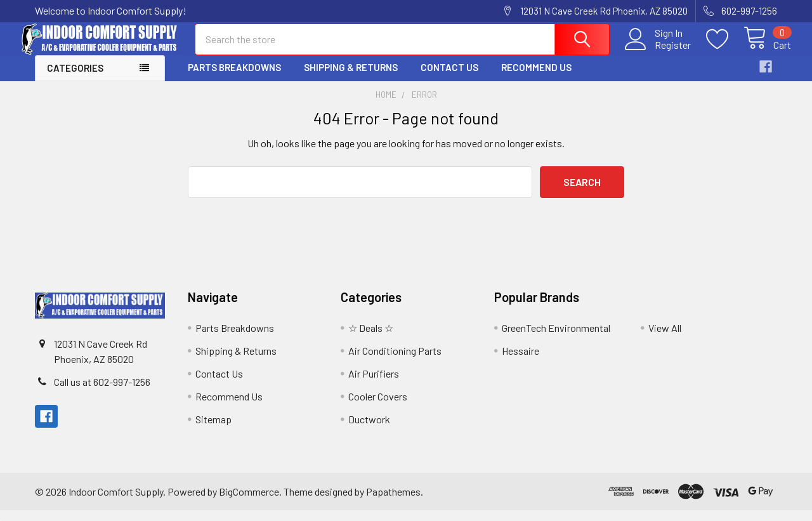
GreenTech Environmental (556, 339)
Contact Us (449, 78)
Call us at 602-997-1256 (102, 392)
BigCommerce (249, 502)
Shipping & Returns (351, 78)
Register (659, 51)
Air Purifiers (374, 384)
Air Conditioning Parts (395, 361)
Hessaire (521, 361)
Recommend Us (536, 78)
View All (665, 339)
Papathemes (393, 502)
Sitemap (213, 430)
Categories (75, 79)
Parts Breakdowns (234, 78)
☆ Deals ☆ (371, 339)
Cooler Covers (378, 407)
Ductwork (369, 430)
